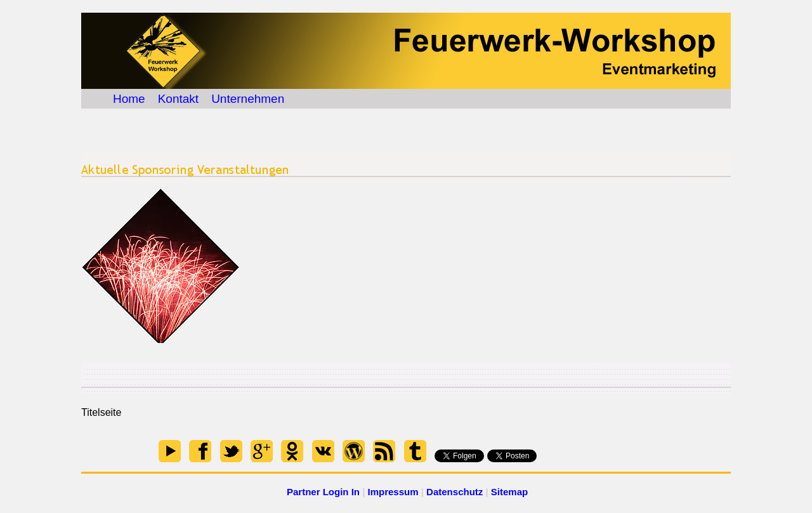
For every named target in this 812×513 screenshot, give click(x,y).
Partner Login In (323, 492)
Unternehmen (248, 99)
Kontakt (178, 99)
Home (129, 99)
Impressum (393, 492)
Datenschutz (455, 492)
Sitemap (509, 492)
